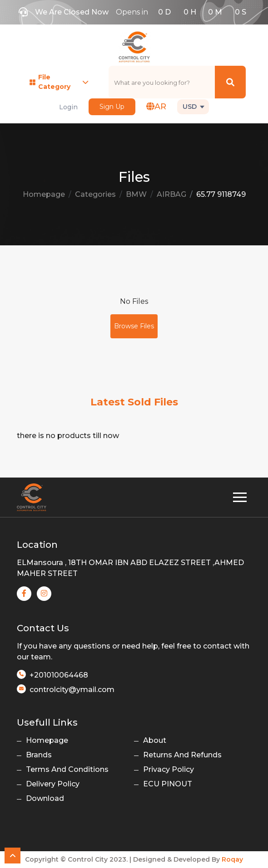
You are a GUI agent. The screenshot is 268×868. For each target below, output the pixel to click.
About (155, 740)
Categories (95, 194)
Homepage (44, 194)
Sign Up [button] (112, 107)
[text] (162, 82)
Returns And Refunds (182, 755)
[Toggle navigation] (240, 497)
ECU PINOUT (168, 784)
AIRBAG (171, 194)
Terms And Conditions (67, 769)
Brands (39, 755)
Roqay (232, 859)
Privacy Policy (169, 769)
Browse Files (134, 326)
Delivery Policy (53, 784)
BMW (136, 194)
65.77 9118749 (221, 194)
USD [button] (190, 107)
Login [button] (68, 107)
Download (45, 798)
